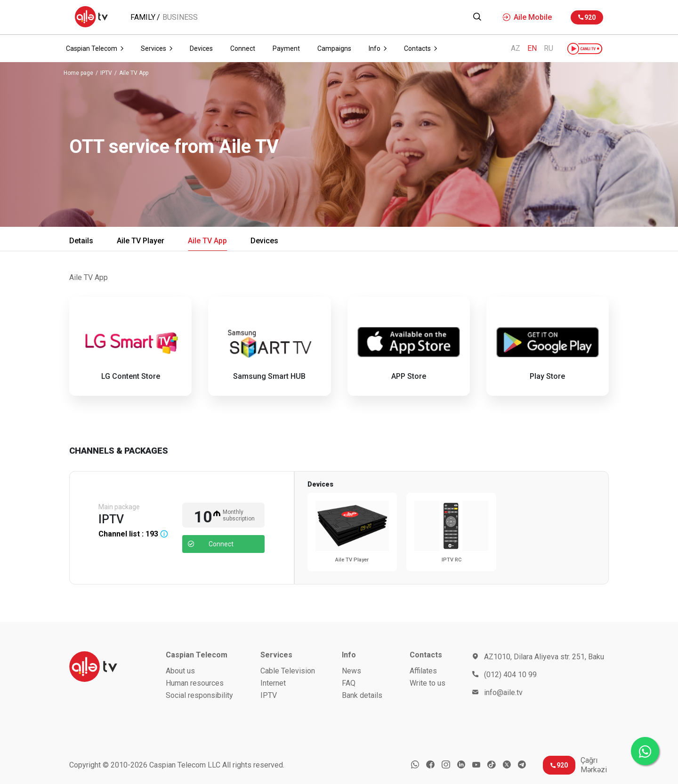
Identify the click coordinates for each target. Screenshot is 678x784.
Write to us (428, 683)
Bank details (362, 695)
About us (180, 671)
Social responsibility (199, 695)
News (351, 671)
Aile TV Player (141, 241)
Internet (273, 683)
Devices (264, 241)
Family (143, 17)
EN (532, 48)
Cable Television (288, 671)
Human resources (195, 683)
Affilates (423, 671)
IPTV (106, 73)
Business (180, 17)
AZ (516, 48)
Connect (211, 544)
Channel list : (133, 534)
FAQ (349, 683)
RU (549, 48)
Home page (78, 73)
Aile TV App (134, 73)
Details (81, 241)
